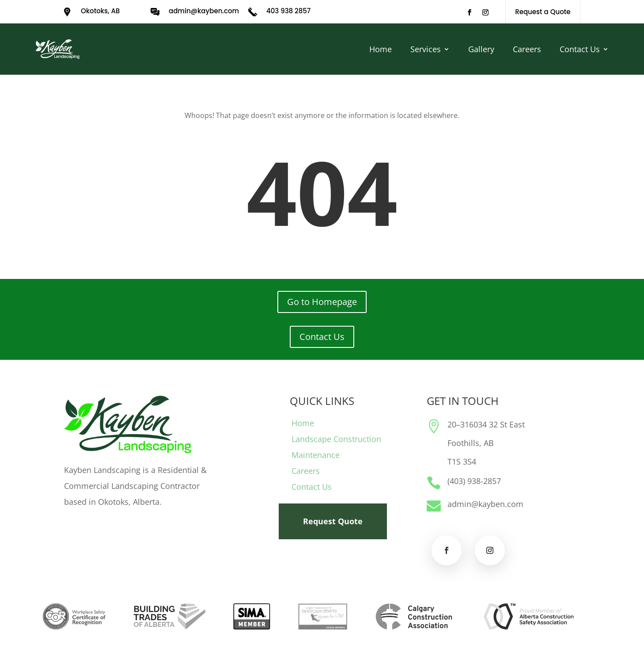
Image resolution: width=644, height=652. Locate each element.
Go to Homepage (322, 302)
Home (381, 49)
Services (426, 49)
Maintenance (316, 455)
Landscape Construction (336, 439)
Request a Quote (543, 12)
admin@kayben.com (204, 11)
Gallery (481, 49)
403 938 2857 (288, 11)
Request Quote (333, 521)
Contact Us (580, 49)
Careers (527, 49)
